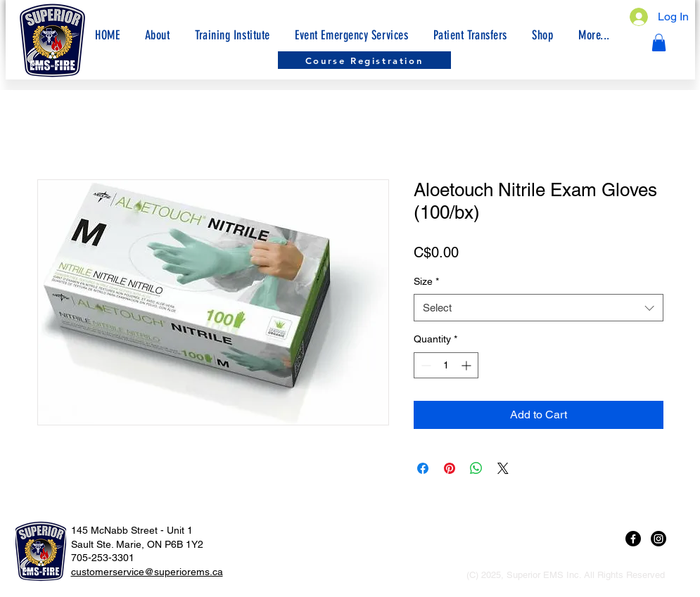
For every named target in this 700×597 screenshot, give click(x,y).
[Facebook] (633, 539)
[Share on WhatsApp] (476, 468)
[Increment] (467, 365)
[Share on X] (503, 468)
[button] (594, 35)
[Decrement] (425, 365)
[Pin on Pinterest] (450, 468)
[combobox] (539, 308)
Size (426, 281)
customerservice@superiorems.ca (147, 572)
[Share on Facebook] (423, 468)
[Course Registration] (364, 60)
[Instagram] (658, 539)
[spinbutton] (446, 365)
